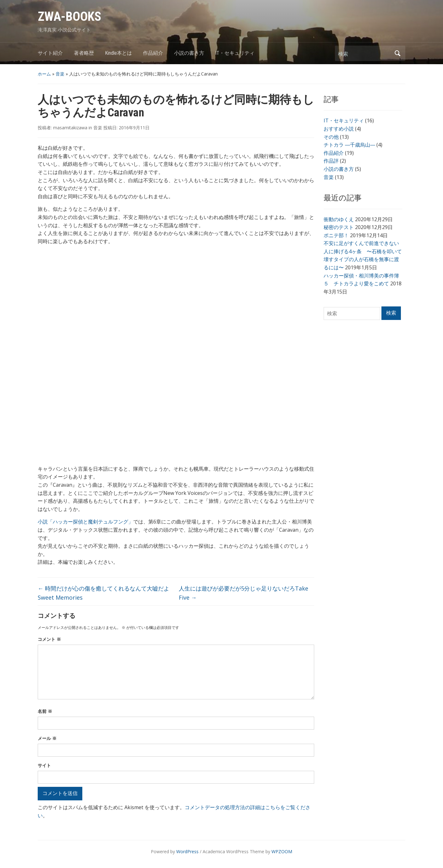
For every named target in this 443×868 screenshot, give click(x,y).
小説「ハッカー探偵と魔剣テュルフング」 (85, 522)
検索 (397, 53)
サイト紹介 (50, 53)
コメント (49, 639)
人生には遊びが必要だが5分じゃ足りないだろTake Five (243, 593)
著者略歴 (84, 53)
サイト (44, 765)
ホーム (44, 74)
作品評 (331, 161)
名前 (45, 711)
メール (47, 738)
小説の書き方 (189, 53)
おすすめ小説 (339, 129)
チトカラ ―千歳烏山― (349, 145)
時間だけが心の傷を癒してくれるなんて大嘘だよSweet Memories (104, 593)
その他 (331, 137)
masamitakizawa (70, 128)
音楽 (60, 74)
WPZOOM (282, 851)
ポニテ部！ (336, 235)
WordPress (187, 851)
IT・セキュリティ (235, 53)
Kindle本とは (118, 53)
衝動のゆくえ (339, 219)
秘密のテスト (339, 227)
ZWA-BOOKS (69, 17)
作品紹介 (153, 53)
